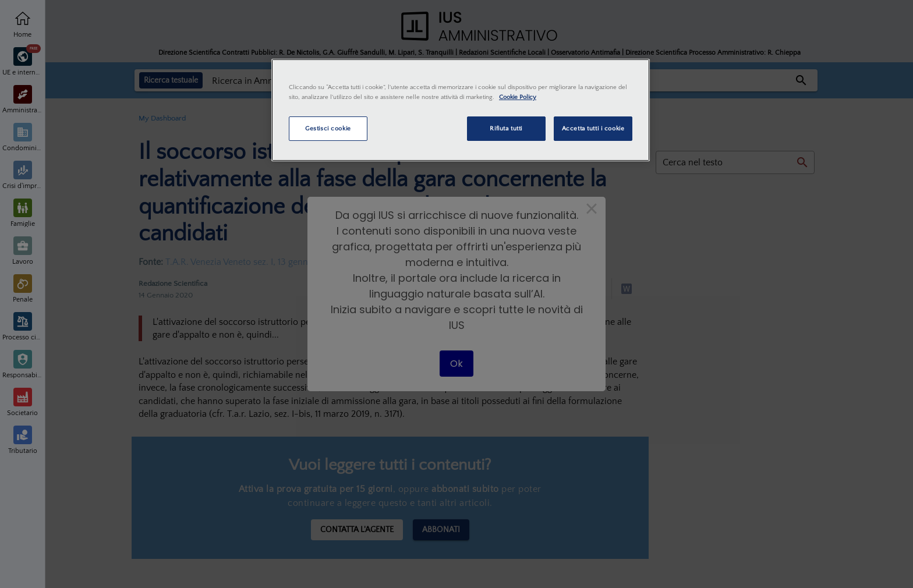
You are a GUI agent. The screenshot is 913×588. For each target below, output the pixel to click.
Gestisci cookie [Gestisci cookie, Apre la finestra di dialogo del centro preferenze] (328, 128)
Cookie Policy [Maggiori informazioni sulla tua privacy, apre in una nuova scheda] (518, 97)
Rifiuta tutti (506, 128)
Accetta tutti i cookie (593, 128)
